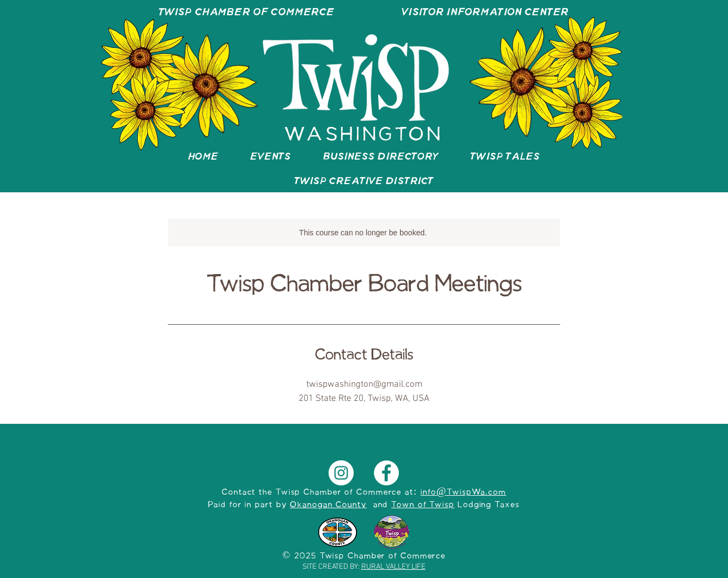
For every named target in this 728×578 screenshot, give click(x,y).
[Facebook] (386, 473)
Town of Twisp (423, 505)
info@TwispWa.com (463, 492)
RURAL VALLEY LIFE (393, 567)
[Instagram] (341, 473)
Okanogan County (328, 505)
